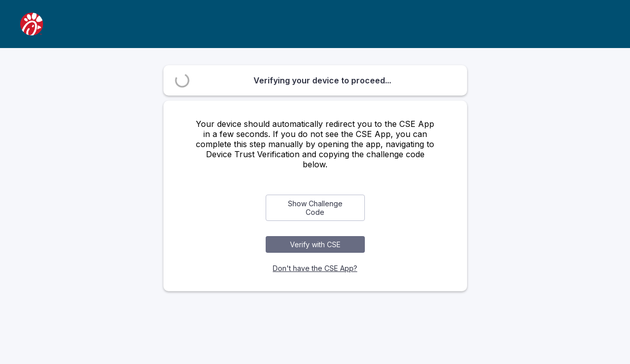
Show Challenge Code (315, 208)
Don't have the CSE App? (315, 268)
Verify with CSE (315, 244)
